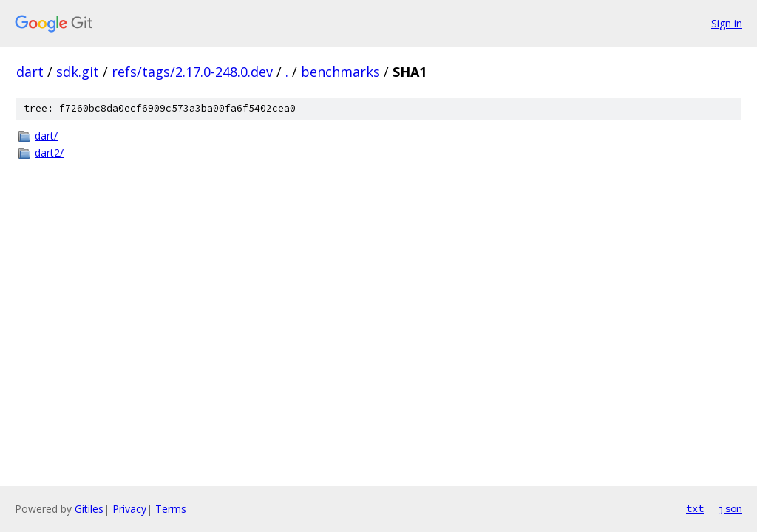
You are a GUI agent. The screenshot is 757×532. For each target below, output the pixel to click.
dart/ (46, 136)
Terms (171, 509)
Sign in (727, 23)
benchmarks (340, 72)
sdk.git (78, 72)
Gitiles (89, 509)
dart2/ (49, 153)
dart (30, 72)
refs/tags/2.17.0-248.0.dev (192, 72)
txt (695, 508)
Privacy (129, 509)
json (730, 508)
